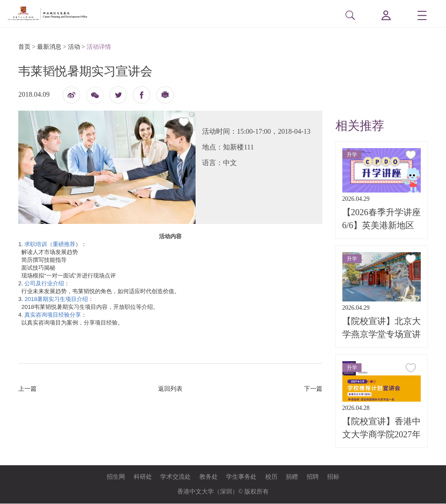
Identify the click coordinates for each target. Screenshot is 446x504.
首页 (24, 47)
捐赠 (292, 477)
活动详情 (99, 47)
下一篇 (313, 389)
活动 (74, 47)
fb (142, 95)
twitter (118, 95)
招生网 (116, 477)
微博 (71, 98)
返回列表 (170, 389)
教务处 (209, 477)
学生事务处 (241, 477)
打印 (165, 98)
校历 (271, 477)
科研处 (143, 477)
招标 (333, 477)
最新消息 (49, 47)
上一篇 (27, 389)
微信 (95, 99)
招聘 (313, 477)
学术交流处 (176, 477)
